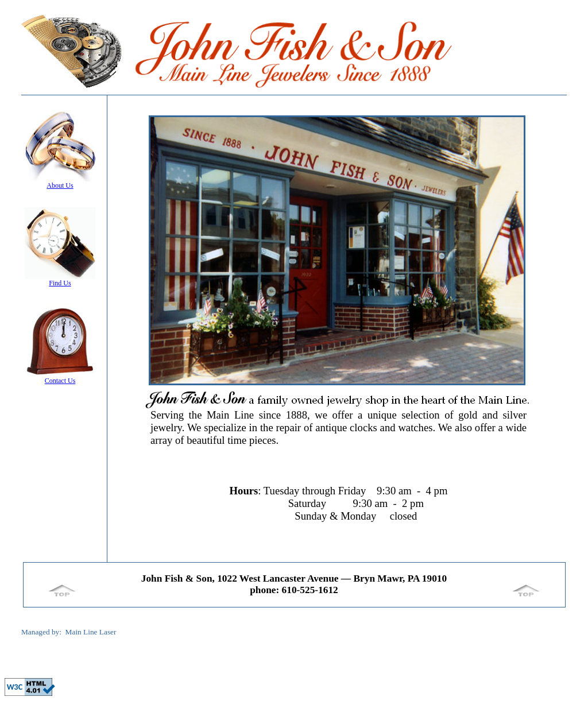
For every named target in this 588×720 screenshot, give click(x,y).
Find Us (60, 283)
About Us (60, 185)
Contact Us (60, 381)
